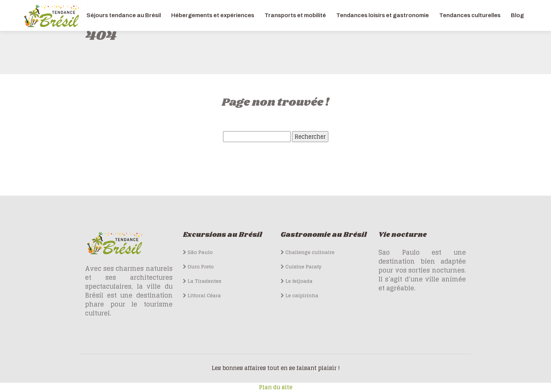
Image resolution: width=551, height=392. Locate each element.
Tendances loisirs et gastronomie (383, 15)
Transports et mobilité (295, 15)
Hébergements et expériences (213, 15)
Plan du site (276, 387)
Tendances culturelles (470, 15)
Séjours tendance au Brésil (124, 15)
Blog (517, 15)
